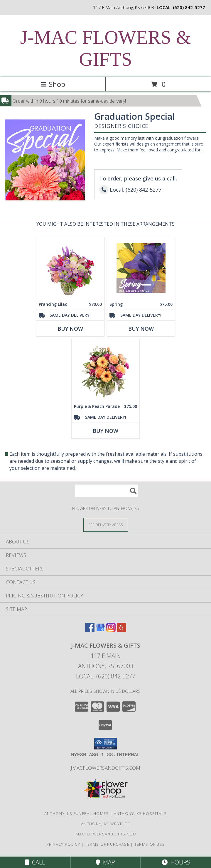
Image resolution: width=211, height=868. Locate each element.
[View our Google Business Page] (100, 630)
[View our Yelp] (121, 630)
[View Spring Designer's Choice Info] (141, 268)
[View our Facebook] (90, 630)
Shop (53, 84)
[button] (105, 744)
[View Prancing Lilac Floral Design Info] (70, 268)
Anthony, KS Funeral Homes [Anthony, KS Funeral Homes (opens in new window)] (77, 813)
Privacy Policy (63, 844)
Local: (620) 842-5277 (106, 676)
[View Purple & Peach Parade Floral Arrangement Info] (105, 370)
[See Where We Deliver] (106, 525)
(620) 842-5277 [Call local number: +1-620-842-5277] (189, 7)
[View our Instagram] (111, 630)
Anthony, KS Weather (105, 824)
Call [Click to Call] (35, 862)
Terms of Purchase (107, 844)
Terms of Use (150, 844)
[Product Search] (107, 491)
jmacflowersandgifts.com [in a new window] (105, 768)
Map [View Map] (105, 862)
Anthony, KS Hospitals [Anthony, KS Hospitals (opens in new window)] (140, 813)
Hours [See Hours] (176, 862)
